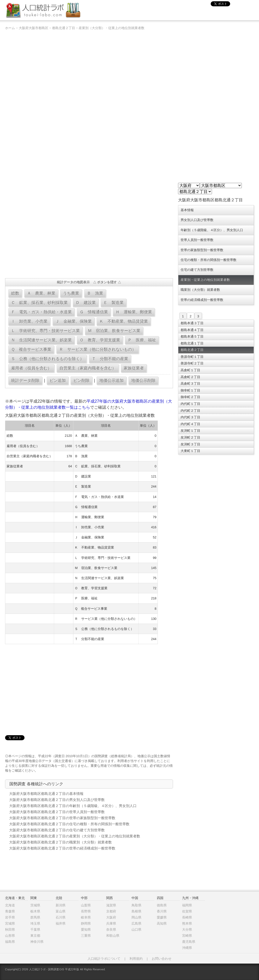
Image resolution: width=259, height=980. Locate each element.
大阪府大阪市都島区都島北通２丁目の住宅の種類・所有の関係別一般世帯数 (69, 824)
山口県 (136, 930)
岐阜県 (86, 917)
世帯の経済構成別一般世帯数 (202, 300)
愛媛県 (162, 917)
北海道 (10, 905)
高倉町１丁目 (190, 370)
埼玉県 (35, 923)
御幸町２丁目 (190, 397)
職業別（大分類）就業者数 (200, 290)
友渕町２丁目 (190, 437)
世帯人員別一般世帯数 (197, 240)
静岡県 (86, 923)
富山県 (61, 911)
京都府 (111, 911)
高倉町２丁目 (190, 377)
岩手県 (10, 917)
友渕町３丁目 (190, 444)
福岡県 (187, 905)
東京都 (35, 936)
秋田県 (10, 930)
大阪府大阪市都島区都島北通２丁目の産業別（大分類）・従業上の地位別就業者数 (75, 836)
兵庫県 (111, 923)
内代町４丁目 (190, 424)
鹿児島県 (189, 942)
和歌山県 (113, 936)
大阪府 (111, 917)
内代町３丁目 (190, 417)
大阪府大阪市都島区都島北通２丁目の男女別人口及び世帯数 (57, 800)
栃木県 (35, 911)
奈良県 (111, 930)
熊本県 (187, 923)
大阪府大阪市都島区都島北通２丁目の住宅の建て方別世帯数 (57, 830)
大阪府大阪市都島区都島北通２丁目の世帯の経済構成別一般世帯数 (62, 848)
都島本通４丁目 (192, 330)
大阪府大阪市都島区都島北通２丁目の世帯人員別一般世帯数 (57, 812)
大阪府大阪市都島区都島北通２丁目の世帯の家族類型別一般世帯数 (62, 818)
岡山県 (136, 917)
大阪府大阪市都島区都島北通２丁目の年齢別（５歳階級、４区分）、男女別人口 (73, 806)
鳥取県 (136, 905)
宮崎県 (187, 936)
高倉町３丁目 (190, 384)
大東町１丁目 (190, 451)
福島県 (10, 942)
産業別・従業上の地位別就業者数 (205, 280)
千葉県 (35, 930)
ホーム (10, 28)
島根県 (136, 911)
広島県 (136, 923)
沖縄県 (187, 948)
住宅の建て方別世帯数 (197, 270)
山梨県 (86, 905)
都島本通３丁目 (192, 323)
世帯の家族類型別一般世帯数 (202, 250)
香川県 (162, 911)
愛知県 (86, 930)
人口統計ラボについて (104, 959)
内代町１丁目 (190, 404)
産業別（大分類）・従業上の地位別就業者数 (112, 28)
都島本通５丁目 (192, 336)
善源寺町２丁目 (192, 363)
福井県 (61, 923)
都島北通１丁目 (192, 343)
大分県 (187, 930)
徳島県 (162, 905)
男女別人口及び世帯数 (197, 220)
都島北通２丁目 (64, 28)
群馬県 (35, 917)
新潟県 (61, 905)
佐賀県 (187, 911)
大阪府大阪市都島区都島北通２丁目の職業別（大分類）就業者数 (60, 842)
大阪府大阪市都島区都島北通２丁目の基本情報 (46, 794)
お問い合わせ (162, 959)
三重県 (86, 936)
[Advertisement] (89, 238)
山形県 (10, 936)
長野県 (86, 911)
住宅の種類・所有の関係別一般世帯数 (209, 260)
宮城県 (10, 923)
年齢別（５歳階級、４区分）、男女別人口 (212, 230)
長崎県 (187, 917)
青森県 (10, 911)
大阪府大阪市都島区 (34, 28)
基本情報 (187, 210)
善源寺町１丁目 (192, 357)
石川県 (61, 917)
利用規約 (136, 959)
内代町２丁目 (190, 411)
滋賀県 (111, 905)
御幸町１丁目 (190, 390)
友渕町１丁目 (190, 431)
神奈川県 (37, 942)
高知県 (162, 923)
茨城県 (35, 905)
